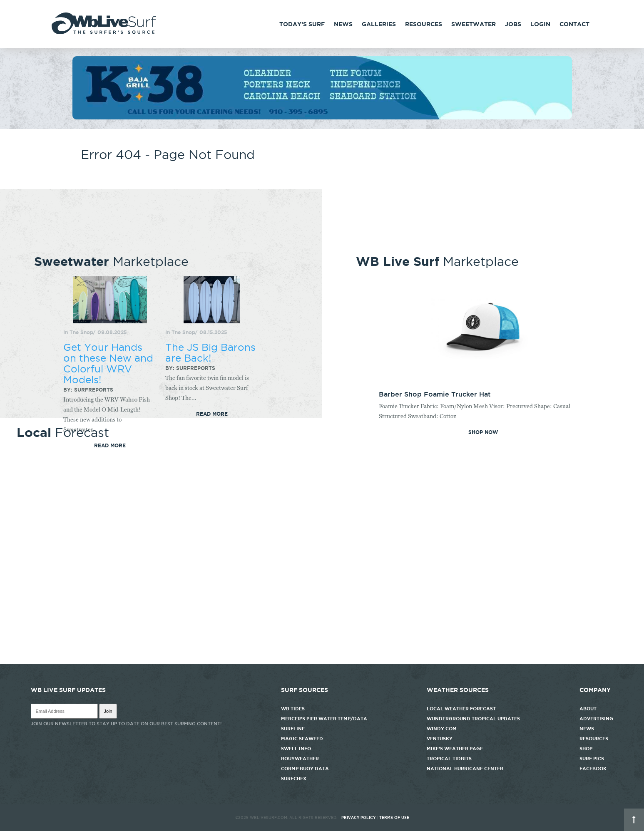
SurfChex (294, 779)
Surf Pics (592, 759)
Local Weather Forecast (461, 709)
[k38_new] (322, 117)
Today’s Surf (302, 24)
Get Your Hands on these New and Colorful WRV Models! (108, 363)
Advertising (596, 719)
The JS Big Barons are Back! (210, 352)
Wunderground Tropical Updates (473, 719)
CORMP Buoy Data (305, 769)
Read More (212, 414)
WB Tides (293, 709)
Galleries (379, 24)
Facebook (593, 769)
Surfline (293, 729)
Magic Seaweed (302, 739)
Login (540, 24)
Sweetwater (474, 24)
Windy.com (442, 729)
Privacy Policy (358, 818)
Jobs (513, 24)
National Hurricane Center (465, 769)
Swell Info (296, 749)
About (588, 709)
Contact (574, 24)
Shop (586, 749)
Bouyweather (300, 759)
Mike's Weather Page (455, 749)
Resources (424, 24)
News (343, 24)
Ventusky (440, 739)
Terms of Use (394, 818)
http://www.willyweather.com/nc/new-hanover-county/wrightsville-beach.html (322, 660)
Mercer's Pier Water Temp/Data (324, 719)
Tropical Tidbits (449, 759)
